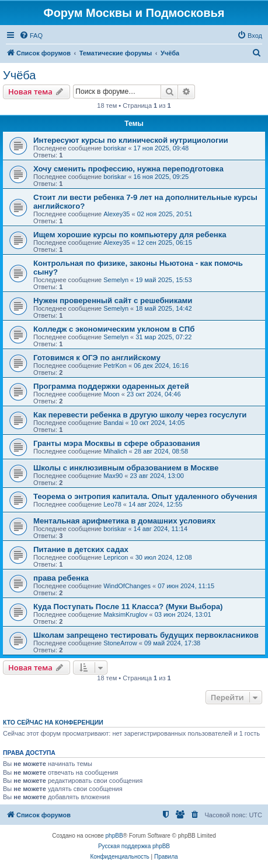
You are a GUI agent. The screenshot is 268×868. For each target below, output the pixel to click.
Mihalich (115, 451)
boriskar (115, 148)
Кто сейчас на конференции (53, 722)
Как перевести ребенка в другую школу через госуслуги (140, 415)
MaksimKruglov (125, 614)
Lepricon (116, 557)
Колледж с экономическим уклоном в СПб (114, 329)
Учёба (19, 75)
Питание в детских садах (81, 549)
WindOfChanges (127, 586)
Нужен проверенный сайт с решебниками (113, 301)
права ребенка (61, 578)
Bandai (113, 423)
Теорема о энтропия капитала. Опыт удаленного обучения (145, 496)
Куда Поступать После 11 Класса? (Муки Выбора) (128, 607)
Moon (112, 394)
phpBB (114, 836)
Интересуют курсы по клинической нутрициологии (131, 140)
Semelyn (116, 280)
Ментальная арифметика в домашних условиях (124, 521)
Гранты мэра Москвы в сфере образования (116, 443)
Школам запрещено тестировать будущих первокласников (146, 635)
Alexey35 (116, 214)
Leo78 (112, 504)
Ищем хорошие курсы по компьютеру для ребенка (130, 235)
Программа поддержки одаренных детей (111, 386)
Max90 (113, 476)
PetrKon (115, 366)
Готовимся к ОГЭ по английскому (97, 358)
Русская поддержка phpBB (134, 846)
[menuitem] (31, 36)
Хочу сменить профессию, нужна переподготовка (128, 169)
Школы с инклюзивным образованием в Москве (126, 468)
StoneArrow (120, 643)
